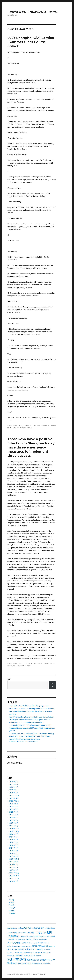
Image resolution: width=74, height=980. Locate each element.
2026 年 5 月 (14, 782)
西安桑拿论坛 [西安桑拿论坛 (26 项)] (12, 963)
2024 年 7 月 (14, 840)
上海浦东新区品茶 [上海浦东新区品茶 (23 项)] (33, 936)
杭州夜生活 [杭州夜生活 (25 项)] (38, 953)
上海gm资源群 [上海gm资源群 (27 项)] (38, 928)
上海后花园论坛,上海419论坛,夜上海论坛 (33, 12)
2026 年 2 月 (14, 790)
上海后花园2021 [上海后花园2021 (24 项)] (50, 928)
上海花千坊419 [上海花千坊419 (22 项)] (43, 937)
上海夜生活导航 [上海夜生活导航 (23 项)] (22, 933)
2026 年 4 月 (14, 784)
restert (21, 663)
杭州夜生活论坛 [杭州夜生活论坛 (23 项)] (47, 953)
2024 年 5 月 (14, 845)
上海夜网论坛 (45, 425)
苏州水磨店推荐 (14, 428)
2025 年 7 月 (14, 809)
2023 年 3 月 (14, 867)
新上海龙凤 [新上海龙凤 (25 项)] (19, 953)
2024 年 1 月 (14, 856)
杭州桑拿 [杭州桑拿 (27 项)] (19, 956)
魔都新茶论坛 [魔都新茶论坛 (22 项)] (47, 963)
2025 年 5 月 (14, 815)
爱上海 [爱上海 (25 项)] (33, 956)
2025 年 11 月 (14, 798)
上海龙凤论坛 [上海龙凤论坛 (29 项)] (14, 943)
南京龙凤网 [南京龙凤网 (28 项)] (12, 949)
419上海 (40, 663)
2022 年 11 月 (14, 876)
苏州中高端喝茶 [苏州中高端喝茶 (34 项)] (17, 959)
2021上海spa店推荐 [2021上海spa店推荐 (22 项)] (12, 928)
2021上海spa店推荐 (30, 663)
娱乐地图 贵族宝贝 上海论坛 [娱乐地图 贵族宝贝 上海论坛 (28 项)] (30, 949)
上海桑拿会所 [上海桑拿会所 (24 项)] (24, 936)
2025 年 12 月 (14, 795)
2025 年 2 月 (14, 823)
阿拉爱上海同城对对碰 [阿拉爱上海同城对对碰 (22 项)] (37, 963)
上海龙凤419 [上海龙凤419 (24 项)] (43, 939)
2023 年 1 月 (14, 870)
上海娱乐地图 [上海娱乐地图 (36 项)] (43, 932)
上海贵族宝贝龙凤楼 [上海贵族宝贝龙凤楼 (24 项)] (32, 939)
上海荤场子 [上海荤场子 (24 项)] (11, 939)
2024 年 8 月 (14, 837)
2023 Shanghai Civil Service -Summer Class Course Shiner (31, 42)
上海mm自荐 (29, 425)
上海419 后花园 (48, 663)
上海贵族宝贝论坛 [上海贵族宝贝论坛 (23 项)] (20, 940)
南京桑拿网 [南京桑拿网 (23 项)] (52, 946)
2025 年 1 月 (14, 826)
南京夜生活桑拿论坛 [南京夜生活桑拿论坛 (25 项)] (14, 946)
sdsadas (12, 913)
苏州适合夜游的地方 (26, 428)
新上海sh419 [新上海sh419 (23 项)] (11, 953)
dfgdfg (12, 902)
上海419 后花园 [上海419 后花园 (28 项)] (24, 928)
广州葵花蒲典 (20, 666)
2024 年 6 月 (14, 842)
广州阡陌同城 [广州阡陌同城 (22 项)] (47, 950)
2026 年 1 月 (14, 793)
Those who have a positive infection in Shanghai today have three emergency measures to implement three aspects (31, 447)
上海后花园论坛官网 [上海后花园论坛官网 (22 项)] (12, 933)
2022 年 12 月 (14, 873)
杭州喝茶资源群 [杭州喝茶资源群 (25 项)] (29, 953)
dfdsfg (21, 425)
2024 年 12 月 (14, 829)
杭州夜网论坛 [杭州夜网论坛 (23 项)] (11, 956)
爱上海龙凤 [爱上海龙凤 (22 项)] (39, 956)
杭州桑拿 (28, 666)
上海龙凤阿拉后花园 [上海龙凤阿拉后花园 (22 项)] (26, 943)
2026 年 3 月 (14, 787)
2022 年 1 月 (14, 881)
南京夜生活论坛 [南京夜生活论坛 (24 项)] (26, 946)
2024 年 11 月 (14, 831)
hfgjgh (12, 905)
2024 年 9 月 (14, 834)
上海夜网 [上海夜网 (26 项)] (31, 933)
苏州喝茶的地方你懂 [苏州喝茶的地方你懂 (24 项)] (33, 960)
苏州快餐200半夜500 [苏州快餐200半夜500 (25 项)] (47, 960)
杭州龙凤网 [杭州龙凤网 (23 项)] (27, 956)
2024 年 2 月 (14, 853)
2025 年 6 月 (14, 812)
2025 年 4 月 (14, 818)
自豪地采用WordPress (39, 974)
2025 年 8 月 (14, 806)
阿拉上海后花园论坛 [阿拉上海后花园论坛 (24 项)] (25, 963)
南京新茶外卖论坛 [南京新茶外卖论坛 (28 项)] (40, 946)
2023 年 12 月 (14, 859)
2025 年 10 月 (14, 801)
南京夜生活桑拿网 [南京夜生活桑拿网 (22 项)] (44, 943)
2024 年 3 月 (14, 851)
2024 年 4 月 (14, 848)
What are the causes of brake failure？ (24, 742)
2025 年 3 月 (14, 820)
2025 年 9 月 (14, 804)
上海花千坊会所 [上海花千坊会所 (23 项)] (51, 936)
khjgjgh (12, 908)
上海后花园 (37, 425)
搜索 (9, 679)
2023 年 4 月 (14, 865)
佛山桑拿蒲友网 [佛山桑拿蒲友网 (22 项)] (35, 943)
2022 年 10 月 (14, 878)
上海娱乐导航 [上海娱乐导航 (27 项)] (13, 936)
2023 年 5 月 (14, 862)
